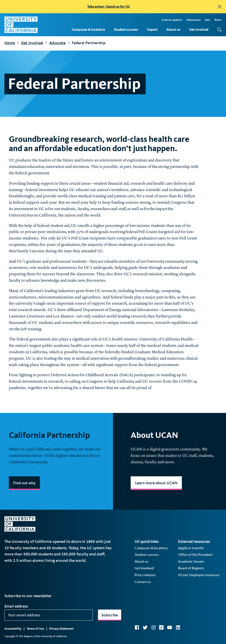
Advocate (57, 43)
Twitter (145, 627)
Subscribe (110, 615)
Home (10, 43)
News (218, 20)
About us (173, 29)
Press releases (145, 575)
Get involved (199, 29)
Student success (126, 29)
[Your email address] (49, 615)
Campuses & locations (88, 29)
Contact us (143, 582)
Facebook (137, 627)
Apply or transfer (191, 548)
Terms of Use (35, 629)
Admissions (194, 20)
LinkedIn (178, 627)
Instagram (153, 627)
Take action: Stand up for (109, 7)
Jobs (208, 20)
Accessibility (13, 629)
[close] (220, 7)
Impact (152, 29)
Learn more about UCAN (156, 483)
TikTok (161, 627)
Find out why (24, 483)
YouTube (170, 627)
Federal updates (172, 20)
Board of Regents (191, 568)
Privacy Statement (61, 629)
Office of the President (195, 555)
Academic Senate (191, 561)
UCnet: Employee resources (199, 575)
